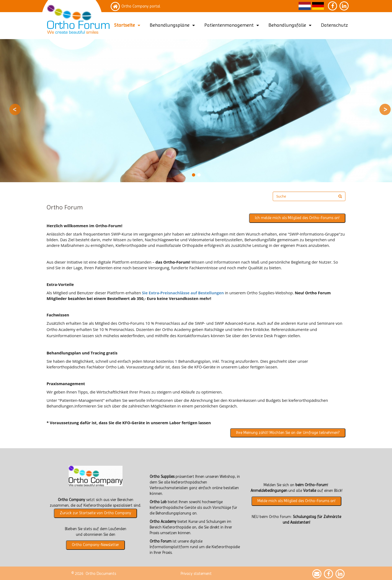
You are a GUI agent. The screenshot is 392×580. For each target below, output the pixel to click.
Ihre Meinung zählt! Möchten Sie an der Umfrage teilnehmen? (288, 433)
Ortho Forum (161, 541)
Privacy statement (196, 574)
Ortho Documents (101, 574)
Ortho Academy (163, 522)
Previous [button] (15, 109)
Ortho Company (71, 500)
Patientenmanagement (232, 25)
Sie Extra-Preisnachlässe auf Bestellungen (183, 293)
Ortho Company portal (141, 6)
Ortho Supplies (162, 477)
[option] (196, 111)
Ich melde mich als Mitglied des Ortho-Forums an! (297, 218)
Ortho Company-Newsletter (95, 545)
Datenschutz (334, 25)
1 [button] (193, 175)
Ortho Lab (158, 502)
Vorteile (310, 491)
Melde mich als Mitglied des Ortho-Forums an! (296, 501)
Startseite (128, 25)
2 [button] (199, 175)
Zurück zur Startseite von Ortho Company (95, 513)
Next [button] (385, 109)
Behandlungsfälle (291, 25)
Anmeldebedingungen (269, 491)
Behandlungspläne (173, 25)
